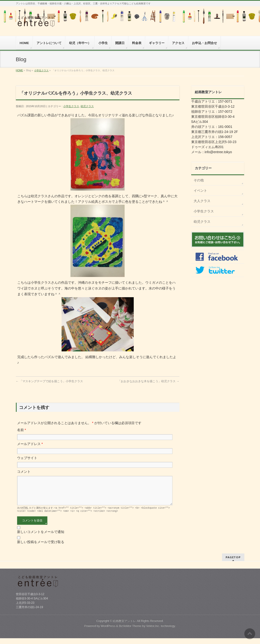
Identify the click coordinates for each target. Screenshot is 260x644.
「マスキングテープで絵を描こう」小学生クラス (49, 381)
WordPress (108, 632)
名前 (22, 430)
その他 (199, 180)
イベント (200, 191)
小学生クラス (41, 70)
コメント (24, 472)
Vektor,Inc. (153, 632)
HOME (19, 70)
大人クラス (202, 201)
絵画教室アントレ (124, 627)
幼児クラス (87, 106)
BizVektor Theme (130, 632)
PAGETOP (233, 563)
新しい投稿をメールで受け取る (41, 548)
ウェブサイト (27, 458)
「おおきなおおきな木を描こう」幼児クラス (149, 381)
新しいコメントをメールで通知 (41, 538)
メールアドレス (30, 444)
